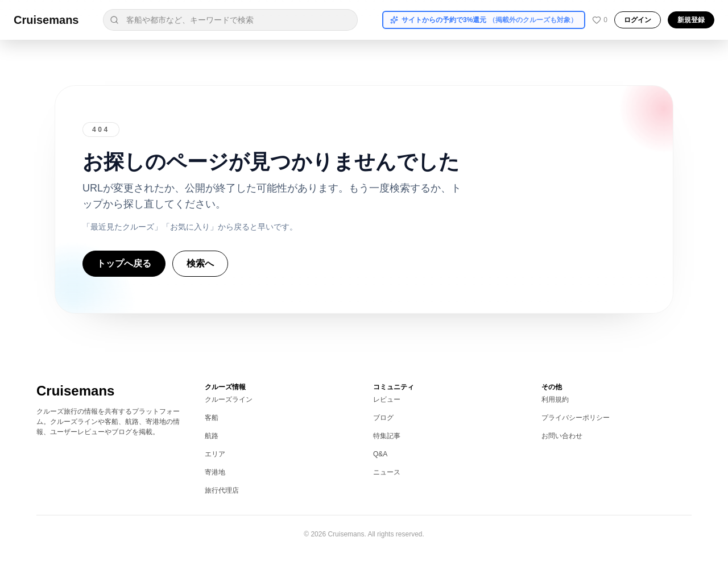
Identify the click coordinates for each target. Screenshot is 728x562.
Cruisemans (46, 20)
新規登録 (691, 20)
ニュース (387, 472)
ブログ (383, 418)
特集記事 (387, 436)
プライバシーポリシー (576, 418)
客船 (212, 418)
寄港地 (215, 472)
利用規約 (555, 399)
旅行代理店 (222, 490)
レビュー (387, 399)
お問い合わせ (562, 436)
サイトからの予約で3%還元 (484, 20)
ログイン (638, 20)
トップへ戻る (124, 263)
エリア (215, 454)
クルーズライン (229, 399)
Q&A (380, 454)
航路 (212, 436)
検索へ (200, 263)
